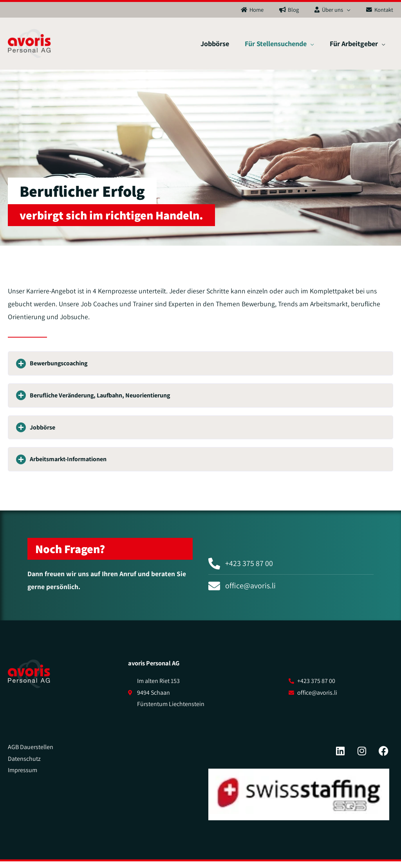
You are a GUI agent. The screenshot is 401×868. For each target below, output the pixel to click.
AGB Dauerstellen (31, 754)
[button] (200, 370)
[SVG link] (29, 681)
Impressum (23, 777)
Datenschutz (24, 765)
